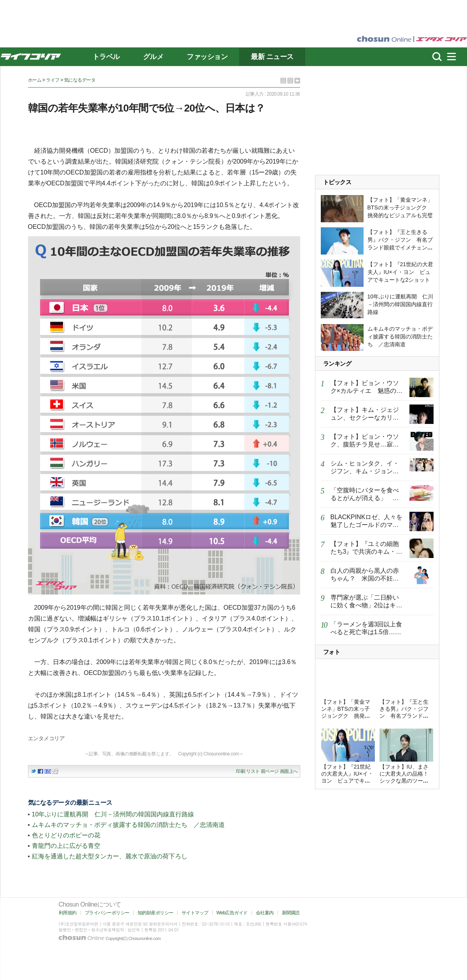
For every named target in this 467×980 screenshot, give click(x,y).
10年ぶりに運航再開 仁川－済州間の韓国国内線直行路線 (113, 814)
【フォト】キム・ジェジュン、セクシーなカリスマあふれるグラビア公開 (365, 418)
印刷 (240, 771)
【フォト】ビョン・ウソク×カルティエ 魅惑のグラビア (366, 391)
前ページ (270, 771)
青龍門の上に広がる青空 (66, 846)
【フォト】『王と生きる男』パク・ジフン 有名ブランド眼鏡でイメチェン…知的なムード (404, 716)
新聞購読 (291, 913)
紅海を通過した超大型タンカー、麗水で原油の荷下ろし (110, 856)
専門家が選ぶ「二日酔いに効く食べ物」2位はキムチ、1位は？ (366, 605)
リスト (253, 771)
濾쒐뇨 (437, 57)
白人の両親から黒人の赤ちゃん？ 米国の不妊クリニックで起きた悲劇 (365, 578)
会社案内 (265, 913)
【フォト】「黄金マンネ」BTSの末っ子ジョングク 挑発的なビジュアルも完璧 (400, 208)
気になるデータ (80, 80)
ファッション (207, 57)
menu (455, 57)
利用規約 (68, 913)
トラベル (106, 57)
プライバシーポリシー (107, 913)
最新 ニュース (272, 57)
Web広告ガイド (232, 913)
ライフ (53, 80)
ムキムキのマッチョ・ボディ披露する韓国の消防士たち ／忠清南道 (128, 825)
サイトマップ (195, 913)
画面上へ (289, 771)
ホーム (35, 80)
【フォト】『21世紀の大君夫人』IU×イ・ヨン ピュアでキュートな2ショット (401, 272)
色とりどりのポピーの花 (66, 835)
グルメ (153, 57)
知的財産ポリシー (156, 913)
